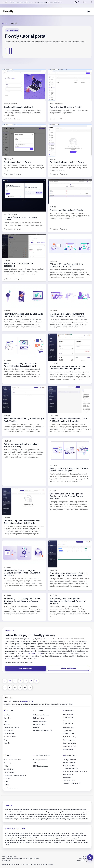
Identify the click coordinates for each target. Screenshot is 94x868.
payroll (68, 814)
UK (10, 688)
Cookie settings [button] (9, 734)
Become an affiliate (70, 746)
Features (7, 778)
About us (7, 715)
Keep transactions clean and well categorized (19, 265)
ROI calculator (9, 769)
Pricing (6, 766)
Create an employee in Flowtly (18, 162)
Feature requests (69, 780)
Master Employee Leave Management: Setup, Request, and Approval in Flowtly (68, 315)
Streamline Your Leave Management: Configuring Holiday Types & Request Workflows (67, 496)
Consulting (37, 727)
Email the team (82, 656)
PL (30, 688)
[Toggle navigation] (88, 11)
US (69, 717)
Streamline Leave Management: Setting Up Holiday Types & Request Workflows (69, 574)
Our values (7, 718)
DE (20, 688)
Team (6, 721)
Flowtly (5, 23)
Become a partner (69, 740)
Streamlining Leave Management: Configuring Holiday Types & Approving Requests (68, 601)
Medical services (39, 724)
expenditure (51, 838)
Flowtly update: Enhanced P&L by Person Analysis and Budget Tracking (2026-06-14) (36, 2)
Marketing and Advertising (43, 730)
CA (72, 717)
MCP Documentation (41, 766)
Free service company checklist (15, 775)
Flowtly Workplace (69, 760)
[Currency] (87, 2)
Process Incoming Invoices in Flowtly (66, 210)
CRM (72, 833)
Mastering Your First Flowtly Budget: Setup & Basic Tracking (24, 420)
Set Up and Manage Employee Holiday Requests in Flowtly (21, 445)
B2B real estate (39, 718)
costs (83, 816)
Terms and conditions (11, 727)
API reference (38, 763)
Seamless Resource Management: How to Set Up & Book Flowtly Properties (69, 420)
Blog (5, 740)
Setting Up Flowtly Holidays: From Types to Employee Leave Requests (69, 470)
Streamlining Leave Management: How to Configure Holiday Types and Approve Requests (22, 601)
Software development (41, 715)
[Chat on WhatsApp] (90, 857)
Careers (6, 724)
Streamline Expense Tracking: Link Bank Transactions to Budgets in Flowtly (22, 522)
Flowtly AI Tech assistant (72, 783)
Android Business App (71, 769)
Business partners (69, 721)
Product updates (9, 763)
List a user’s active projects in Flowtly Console (21, 218)
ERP (68, 833)
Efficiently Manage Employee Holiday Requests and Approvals (67, 265)
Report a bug (67, 777)
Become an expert (69, 743)
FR (25, 688)
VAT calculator (9, 772)
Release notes (68, 749)
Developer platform (40, 760)
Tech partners (68, 715)
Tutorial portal (68, 774)
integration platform (35, 833)
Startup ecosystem (40, 721)
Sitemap (7, 785)
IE (64, 717)
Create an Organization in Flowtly (19, 107)
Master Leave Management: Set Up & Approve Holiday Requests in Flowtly (21, 365)
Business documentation (12, 760)
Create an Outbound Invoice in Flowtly (67, 162)
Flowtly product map (11, 788)
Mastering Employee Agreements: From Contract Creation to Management (68, 368)
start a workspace (13, 658)
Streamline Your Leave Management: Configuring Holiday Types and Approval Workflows (22, 573)
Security (7, 782)
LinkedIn (7, 743)
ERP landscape (68, 728)
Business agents (69, 734)
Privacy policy (9, 730)
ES (15, 688)
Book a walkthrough (68, 668)
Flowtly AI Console (70, 763)
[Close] (71, 2)
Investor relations (10, 737)
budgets (11, 814)
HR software (67, 731)
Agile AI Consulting (70, 737)
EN (5, 688)
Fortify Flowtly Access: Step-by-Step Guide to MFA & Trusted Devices (23, 315)
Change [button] (50, 864)
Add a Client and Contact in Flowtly (66, 107)
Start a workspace (26, 668)
